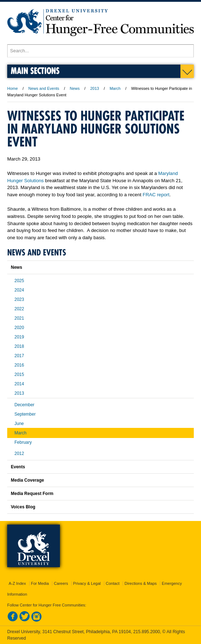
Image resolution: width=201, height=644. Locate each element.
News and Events (44, 88)
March (115, 88)
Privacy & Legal (87, 583)
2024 (19, 290)
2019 (19, 337)
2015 (19, 374)
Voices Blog (23, 507)
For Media (40, 583)
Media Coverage (27, 480)
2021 (19, 318)
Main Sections (35, 71)
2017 (19, 356)
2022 (19, 309)
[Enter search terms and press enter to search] (100, 51)
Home (12, 88)
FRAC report (156, 195)
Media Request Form (32, 494)
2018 (19, 346)
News (75, 88)
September (25, 414)
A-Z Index (17, 583)
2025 (19, 281)
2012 (19, 454)
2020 (19, 328)
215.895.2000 (147, 632)
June (19, 424)
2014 (19, 384)
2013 (95, 88)
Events (18, 467)
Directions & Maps (141, 583)
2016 (19, 365)
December (24, 405)
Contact (113, 583)
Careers (61, 583)
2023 (19, 299)
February (23, 442)
